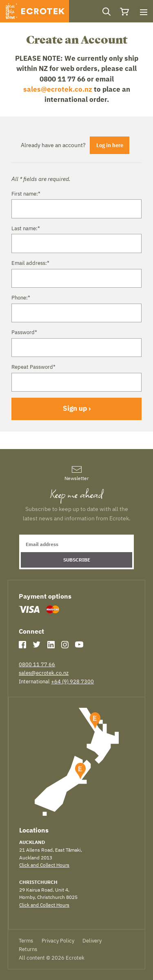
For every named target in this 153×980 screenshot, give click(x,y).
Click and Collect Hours (44, 865)
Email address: (30, 263)
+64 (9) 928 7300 (72, 681)
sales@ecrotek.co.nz (58, 89)
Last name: (26, 228)
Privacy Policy (58, 940)
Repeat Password (33, 367)
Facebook (22, 645)
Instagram (65, 645)
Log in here (110, 145)
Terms (26, 940)
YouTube (79, 644)
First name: (26, 194)
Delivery (92, 940)
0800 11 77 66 (37, 664)
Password (24, 332)
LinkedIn (51, 645)
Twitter (37, 644)
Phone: (21, 297)
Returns (28, 949)
